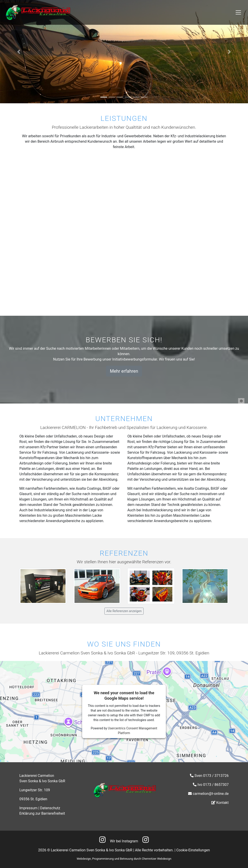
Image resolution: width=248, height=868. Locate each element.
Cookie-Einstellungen (193, 850)
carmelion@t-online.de (211, 794)
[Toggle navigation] (238, 12)
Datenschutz (50, 808)
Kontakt (222, 803)
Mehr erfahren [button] (124, 371)
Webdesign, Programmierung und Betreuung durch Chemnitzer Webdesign (124, 859)
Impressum (28, 808)
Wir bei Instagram (124, 841)
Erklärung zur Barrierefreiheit (42, 813)
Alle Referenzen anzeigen (124, 611)
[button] (19, 52)
